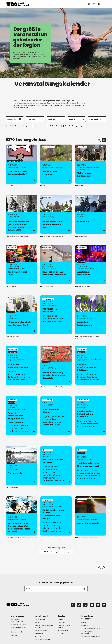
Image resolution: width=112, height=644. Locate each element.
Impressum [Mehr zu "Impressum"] (85, 625)
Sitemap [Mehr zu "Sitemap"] (61, 620)
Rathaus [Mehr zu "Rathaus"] (14, 635)
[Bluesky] (92, 605)
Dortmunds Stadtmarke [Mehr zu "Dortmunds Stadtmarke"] (43, 640)
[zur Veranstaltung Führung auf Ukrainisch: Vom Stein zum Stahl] (21, 315)
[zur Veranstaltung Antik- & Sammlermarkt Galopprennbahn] (21, 415)
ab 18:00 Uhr (52, 126)
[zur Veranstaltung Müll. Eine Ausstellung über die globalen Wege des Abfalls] (56, 365)
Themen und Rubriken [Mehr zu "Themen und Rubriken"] (19, 624)
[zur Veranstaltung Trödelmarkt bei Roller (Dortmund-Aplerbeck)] (91, 466)
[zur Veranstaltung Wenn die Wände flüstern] (56, 415)
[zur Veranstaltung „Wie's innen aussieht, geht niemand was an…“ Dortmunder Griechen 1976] (21, 214)
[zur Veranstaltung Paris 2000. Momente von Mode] (56, 466)
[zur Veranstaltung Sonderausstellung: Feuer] (21, 265)
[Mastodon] (85, 605)
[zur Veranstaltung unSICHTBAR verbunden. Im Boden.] (21, 365)
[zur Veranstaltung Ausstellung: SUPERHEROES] (91, 265)
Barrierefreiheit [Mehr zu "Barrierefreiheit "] (63, 630)
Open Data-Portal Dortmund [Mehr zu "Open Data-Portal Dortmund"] (64, 627)
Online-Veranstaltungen (18, 126)
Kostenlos (37, 126)
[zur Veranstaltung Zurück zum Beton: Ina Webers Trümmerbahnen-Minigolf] (56, 516)
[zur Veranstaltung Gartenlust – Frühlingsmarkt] (91, 315)
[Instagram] (79, 605)
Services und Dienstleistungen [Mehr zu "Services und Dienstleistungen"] (17, 620)
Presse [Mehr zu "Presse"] (37, 623)
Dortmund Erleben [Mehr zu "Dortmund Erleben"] (18, 632)
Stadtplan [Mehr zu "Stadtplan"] (61, 623)
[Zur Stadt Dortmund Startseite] (18, 4)
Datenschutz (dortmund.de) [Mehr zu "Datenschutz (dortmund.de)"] (91, 629)
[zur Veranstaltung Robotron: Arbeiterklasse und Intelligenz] (91, 365)
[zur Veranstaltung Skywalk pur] (91, 214)
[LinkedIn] (104, 605)
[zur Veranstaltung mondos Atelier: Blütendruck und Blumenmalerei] (91, 415)
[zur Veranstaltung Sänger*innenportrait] (91, 516)
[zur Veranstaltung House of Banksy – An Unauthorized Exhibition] (56, 265)
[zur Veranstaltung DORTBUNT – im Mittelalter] (56, 315)
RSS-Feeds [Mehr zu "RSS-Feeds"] (61, 633)
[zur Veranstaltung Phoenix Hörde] (21, 466)
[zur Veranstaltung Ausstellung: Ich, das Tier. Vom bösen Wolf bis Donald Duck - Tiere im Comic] (21, 516)
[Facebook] (73, 605)
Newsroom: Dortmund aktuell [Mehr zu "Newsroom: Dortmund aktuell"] (19, 628)
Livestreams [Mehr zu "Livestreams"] (39, 633)
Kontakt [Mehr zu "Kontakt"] (84, 622)
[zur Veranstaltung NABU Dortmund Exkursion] (56, 164)
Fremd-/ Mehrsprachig (72, 126)
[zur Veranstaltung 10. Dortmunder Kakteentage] (91, 164)
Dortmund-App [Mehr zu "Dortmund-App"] (40, 620)
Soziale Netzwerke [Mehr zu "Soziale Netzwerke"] (41, 630)
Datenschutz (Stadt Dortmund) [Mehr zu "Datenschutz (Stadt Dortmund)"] (88, 632)
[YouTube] (98, 605)
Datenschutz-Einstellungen (90, 636)
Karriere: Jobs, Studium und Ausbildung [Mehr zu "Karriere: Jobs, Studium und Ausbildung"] (44, 627)
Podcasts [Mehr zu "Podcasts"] (38, 636)
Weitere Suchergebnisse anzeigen (56, 552)
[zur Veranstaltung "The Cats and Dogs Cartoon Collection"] (21, 164)
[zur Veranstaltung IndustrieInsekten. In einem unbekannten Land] (56, 214)
